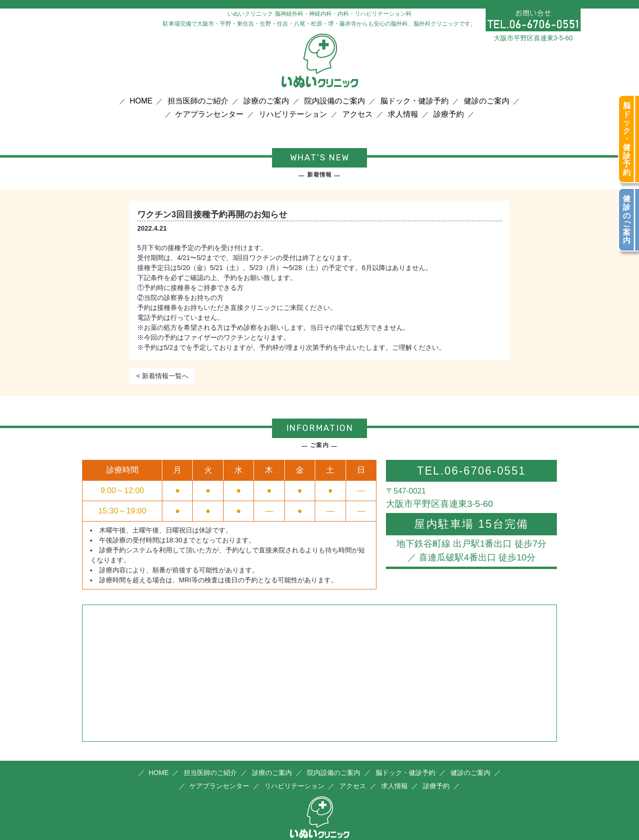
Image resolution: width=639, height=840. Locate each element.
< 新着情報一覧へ (162, 376)
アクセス (357, 114)
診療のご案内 (266, 101)
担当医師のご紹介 (198, 101)
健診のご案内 (487, 101)
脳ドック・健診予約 (414, 101)
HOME (141, 101)
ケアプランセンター (209, 114)
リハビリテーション (293, 114)
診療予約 (449, 114)
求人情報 (403, 114)
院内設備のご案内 (335, 101)
